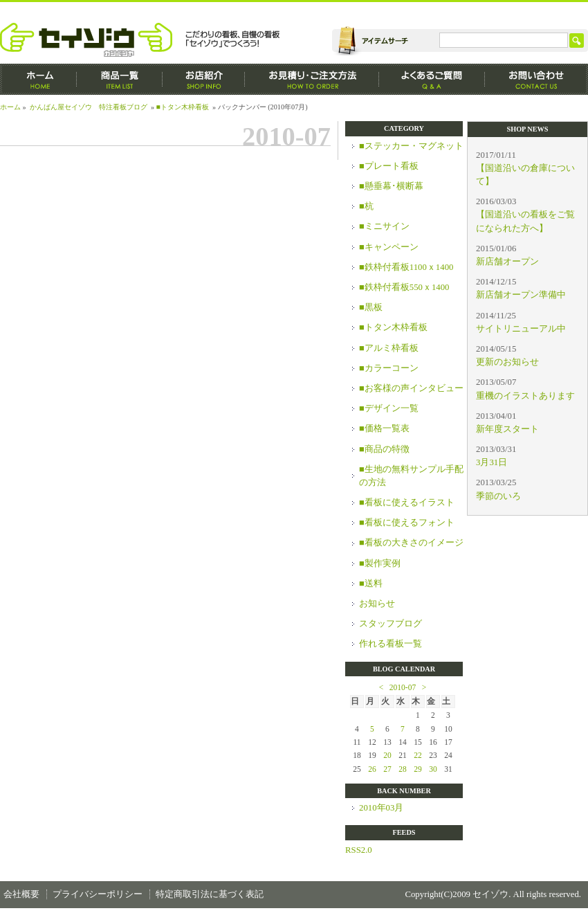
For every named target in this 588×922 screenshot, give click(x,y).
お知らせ (377, 604)
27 (387, 769)
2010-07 (403, 687)
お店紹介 (204, 79)
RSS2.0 (359, 850)
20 (387, 755)
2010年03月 (381, 808)
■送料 (371, 584)
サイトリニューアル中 (521, 329)
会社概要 (21, 894)
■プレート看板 (389, 166)
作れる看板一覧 (391, 644)
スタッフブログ (391, 624)
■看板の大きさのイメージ (411, 543)
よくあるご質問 (432, 79)
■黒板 (371, 307)
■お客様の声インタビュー (411, 388)
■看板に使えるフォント (407, 523)
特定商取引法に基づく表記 (210, 894)
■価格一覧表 (384, 428)
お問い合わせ (536, 79)
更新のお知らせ (507, 362)
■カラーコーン (389, 368)
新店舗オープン (507, 262)
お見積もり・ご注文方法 (312, 79)
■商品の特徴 (384, 449)
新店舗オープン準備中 (521, 295)
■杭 (366, 206)
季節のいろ (498, 496)
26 (372, 769)
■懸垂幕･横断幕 (391, 186)
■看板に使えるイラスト (407, 503)
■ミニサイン (384, 226)
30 (433, 769)
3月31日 (491, 462)
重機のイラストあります (525, 396)
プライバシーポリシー (98, 894)
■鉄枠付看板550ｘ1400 (404, 287)
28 (403, 769)
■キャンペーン (389, 247)
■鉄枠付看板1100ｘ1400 (406, 267)
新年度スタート (507, 429)
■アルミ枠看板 (389, 348)
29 (418, 769)
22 (418, 755)
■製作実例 (380, 563)
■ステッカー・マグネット (411, 146)
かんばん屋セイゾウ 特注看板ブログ (89, 107)
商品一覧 (120, 79)
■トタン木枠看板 (183, 107)
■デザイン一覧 (389, 408)
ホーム (38, 79)
